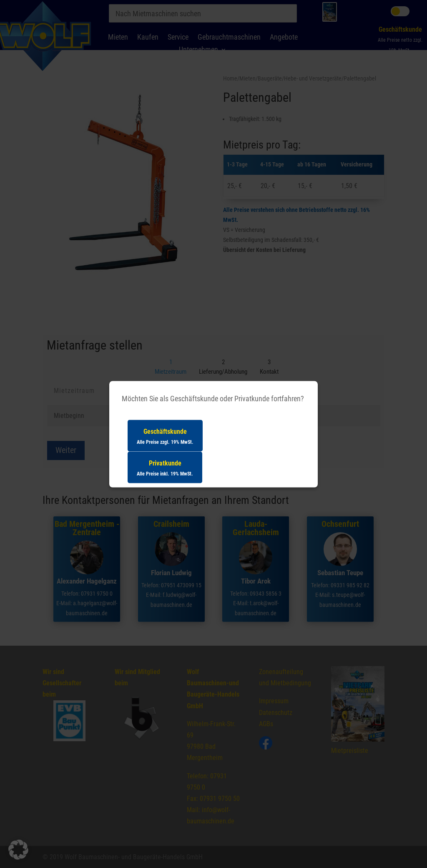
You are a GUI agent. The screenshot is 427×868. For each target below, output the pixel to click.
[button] (18, 850)
